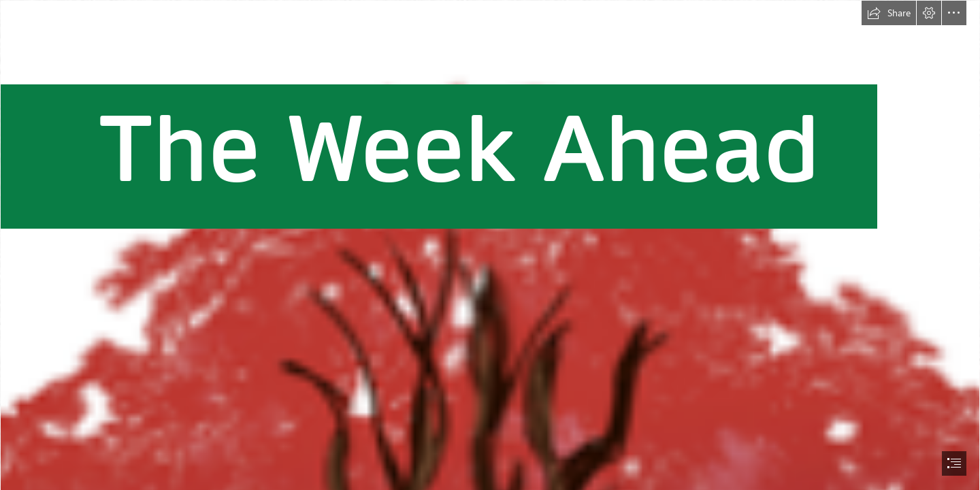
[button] (889, 13)
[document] (490, 245)
